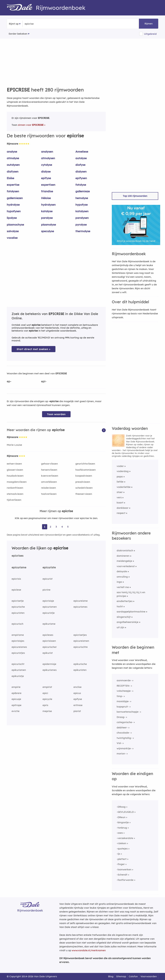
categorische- (125, 722)
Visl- (119, 743)
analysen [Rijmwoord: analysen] (47, 152)
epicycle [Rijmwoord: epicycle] (47, 699)
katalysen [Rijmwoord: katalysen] (82, 211)
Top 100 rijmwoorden (135, 196)
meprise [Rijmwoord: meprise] (47, 711)
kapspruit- (123, 707)
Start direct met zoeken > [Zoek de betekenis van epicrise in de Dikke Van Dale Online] (34, 349)
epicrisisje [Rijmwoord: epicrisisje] (48, 601)
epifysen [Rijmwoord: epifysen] (81, 178)
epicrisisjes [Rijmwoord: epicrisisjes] (18, 641)
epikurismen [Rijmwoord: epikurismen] (19, 670)
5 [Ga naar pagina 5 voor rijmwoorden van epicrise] (68, 527)
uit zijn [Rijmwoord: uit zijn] (120, 627)
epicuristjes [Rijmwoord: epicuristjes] (18, 653)
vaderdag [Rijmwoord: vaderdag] (123, 471)
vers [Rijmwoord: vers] (119, 497)
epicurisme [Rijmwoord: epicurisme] (19, 567)
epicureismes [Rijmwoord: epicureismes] (19, 647)
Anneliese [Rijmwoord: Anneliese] (82, 152)
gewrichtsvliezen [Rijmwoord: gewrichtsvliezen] (85, 464)
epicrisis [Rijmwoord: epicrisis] (16, 579)
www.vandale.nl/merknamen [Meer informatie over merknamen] (89, 950)
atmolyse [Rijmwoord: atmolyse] (13, 158)
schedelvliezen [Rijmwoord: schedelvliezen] (84, 488)
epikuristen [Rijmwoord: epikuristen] (80, 670)
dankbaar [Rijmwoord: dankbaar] (123, 508)
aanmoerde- (124, 680)
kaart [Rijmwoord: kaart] (120, 503)
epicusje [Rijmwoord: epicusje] (16, 699)
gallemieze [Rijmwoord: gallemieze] (83, 191)
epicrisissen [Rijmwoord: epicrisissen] (49, 641)
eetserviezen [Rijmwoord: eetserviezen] (14, 464)
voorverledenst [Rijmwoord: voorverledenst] (126, 566)
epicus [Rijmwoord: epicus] (77, 693)
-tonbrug (122, 828)
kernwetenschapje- (128, 712)
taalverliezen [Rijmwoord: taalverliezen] (49, 494)
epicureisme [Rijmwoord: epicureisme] (81, 601)
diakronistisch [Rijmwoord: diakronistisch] (125, 550)
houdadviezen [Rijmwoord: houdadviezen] (15, 476)
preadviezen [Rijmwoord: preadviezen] (83, 482)
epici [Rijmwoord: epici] (45, 693)
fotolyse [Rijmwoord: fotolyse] (81, 185)
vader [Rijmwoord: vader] (120, 466)
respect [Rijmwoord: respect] (121, 513)
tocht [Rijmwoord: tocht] (120, 606)
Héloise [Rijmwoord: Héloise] (46, 198)
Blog (111, 976)
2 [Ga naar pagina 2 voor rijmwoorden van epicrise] (50, 527)
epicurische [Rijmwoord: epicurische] (18, 607)
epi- (44, 381)
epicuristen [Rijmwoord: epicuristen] (18, 613)
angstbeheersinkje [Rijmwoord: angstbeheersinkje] (128, 622)
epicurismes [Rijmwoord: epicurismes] (80, 607)
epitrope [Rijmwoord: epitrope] (17, 705)
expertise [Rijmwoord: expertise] (13, 185)
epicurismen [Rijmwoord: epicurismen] (50, 607)
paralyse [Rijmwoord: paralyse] (47, 218)
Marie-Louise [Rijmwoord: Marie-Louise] (14, 445)
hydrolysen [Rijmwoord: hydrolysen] (48, 205)
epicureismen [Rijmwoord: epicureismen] (81, 641)
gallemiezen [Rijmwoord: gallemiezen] (15, 198)
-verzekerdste (125, 838)
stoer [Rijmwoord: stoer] (120, 492)
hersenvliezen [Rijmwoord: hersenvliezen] (49, 470)
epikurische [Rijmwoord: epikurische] (80, 664)
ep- (9, 381)
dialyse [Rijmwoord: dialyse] (46, 171)
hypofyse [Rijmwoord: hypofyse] (82, 205)
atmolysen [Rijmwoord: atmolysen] (48, 158)
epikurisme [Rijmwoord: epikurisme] (49, 624)
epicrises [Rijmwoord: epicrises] (17, 556)
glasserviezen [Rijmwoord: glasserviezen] (15, 470)
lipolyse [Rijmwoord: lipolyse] (12, 218)
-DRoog (121, 807)
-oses (120, 833)
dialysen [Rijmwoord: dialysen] (81, 171)
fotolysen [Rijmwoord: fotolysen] (13, 191)
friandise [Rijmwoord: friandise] (47, 191)
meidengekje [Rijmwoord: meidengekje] (124, 561)
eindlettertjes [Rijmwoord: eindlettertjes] (125, 601)
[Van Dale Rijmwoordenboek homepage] (21, 8)
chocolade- (123, 733)
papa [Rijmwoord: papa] (120, 476)
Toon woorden (56, 414)
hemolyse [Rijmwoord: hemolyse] (82, 198)
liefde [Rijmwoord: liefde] (120, 482)
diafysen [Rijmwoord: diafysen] (13, 171)
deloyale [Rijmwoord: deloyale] (122, 571)
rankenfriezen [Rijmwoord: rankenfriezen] (15, 488)
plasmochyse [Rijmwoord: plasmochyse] (15, 225)
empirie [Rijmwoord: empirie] (16, 687)
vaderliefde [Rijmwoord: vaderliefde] (124, 487)
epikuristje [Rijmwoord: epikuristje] (18, 676)
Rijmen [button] (149, 24)
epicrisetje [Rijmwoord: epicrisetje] (18, 601)
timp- (120, 696)
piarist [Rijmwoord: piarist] (77, 711)
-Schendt (122, 875)
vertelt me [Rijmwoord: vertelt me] (123, 587)
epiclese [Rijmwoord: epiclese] (16, 590)
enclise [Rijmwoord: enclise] (78, 687)
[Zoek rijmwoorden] (40, 24)
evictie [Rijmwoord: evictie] (16, 711)
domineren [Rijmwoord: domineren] (123, 556)
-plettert (122, 859)
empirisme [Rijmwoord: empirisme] (18, 635)
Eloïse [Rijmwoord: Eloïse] (10, 178)
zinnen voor (31, 125)
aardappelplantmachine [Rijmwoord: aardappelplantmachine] (131, 612)
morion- (121, 754)
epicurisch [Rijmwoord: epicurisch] (17, 624)
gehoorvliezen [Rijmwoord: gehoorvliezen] (49, 464)
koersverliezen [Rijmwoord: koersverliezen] (50, 476)
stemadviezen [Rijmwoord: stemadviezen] (15, 494)
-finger (121, 864)
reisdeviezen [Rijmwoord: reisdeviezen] (49, 488)
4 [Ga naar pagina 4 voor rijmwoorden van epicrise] (62, 527)
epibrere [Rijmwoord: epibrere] (17, 693)
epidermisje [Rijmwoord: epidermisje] (49, 664)
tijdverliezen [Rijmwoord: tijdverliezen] (14, 500)
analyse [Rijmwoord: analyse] (12, 152)
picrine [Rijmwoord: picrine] (46, 590)
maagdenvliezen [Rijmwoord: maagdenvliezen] (17, 482)
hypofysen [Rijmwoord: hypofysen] (14, 211)
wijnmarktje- (124, 748)
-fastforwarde (125, 880)
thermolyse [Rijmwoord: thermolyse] (83, 231)
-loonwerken (124, 869)
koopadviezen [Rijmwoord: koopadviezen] (84, 476)
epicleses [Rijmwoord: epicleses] (48, 635)
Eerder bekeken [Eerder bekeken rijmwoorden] (18, 34)
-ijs (118, 854)
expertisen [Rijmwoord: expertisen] (48, 185)
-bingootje (123, 822)
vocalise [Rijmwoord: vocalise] (12, 238)
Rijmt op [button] (14, 24)
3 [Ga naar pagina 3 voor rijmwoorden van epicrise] (56, 527)
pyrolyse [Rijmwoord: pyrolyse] (81, 225)
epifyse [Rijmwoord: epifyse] (46, 178)
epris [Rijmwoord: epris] (45, 705)
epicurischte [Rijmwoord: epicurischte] (81, 647)
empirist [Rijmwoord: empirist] (47, 687)
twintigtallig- (124, 738)
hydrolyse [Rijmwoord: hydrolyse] (13, 205)
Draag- (121, 717)
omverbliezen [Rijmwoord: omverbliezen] (49, 482)
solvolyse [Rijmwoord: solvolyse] (13, 231)
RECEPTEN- (123, 686)
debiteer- (122, 727)
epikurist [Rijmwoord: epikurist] (48, 653)
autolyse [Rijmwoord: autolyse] (81, 158)
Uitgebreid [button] (150, 34)
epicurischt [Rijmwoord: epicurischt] (18, 664)
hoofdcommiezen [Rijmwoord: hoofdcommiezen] (86, 470)
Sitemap (121, 976)
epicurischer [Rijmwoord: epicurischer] (50, 647)
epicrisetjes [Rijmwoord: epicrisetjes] (80, 635)
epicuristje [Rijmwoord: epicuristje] (49, 613)
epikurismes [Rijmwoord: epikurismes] (50, 670)
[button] (104, 430)
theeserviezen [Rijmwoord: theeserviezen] (84, 494)
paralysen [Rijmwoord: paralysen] (82, 218)
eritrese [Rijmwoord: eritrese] (78, 705)
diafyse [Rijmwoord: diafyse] (80, 165)
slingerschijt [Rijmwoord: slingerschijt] (124, 617)
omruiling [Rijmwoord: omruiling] (122, 577)
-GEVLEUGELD (125, 812)
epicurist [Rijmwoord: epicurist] (48, 579)
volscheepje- (124, 691)
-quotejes (122, 849)
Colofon (133, 976)
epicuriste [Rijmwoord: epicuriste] (49, 567)
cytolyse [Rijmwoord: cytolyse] (47, 165)
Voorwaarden (149, 976)
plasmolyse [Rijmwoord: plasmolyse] (49, 225)
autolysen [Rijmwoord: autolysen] (13, 165)
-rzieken (121, 843)
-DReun (121, 817)
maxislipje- (123, 701)
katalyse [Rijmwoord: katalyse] (47, 211)
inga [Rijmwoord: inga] (119, 582)
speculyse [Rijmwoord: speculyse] (48, 231)
